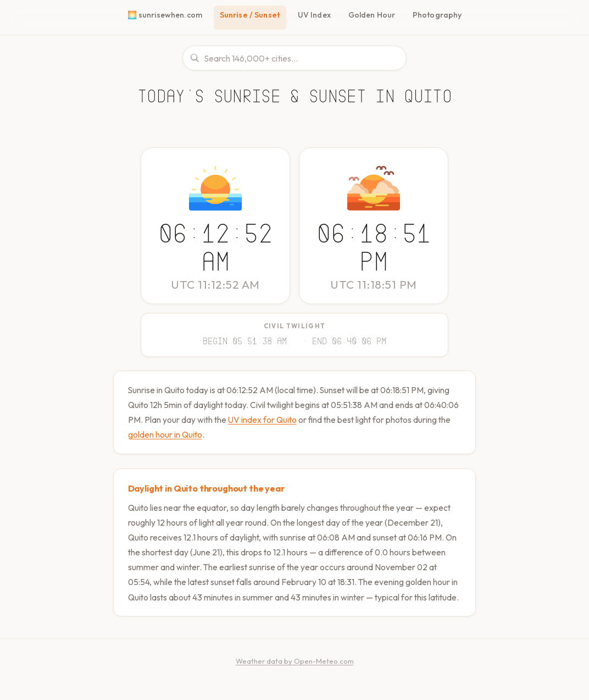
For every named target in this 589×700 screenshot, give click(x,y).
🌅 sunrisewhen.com (166, 15)
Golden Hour (374, 15)
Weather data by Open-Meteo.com (295, 674)
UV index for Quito (302, 418)
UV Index (317, 15)
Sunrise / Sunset (252, 15)
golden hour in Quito (207, 432)
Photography (437, 15)
